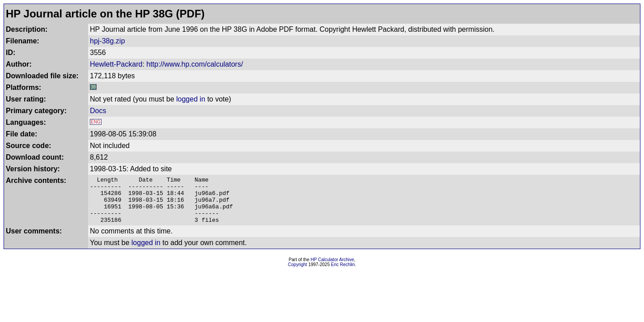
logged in (191, 99)
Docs (98, 111)
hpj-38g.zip (107, 41)
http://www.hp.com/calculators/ (195, 64)
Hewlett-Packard (116, 64)
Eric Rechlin (343, 274)
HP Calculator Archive (333, 269)
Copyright (298, 274)
